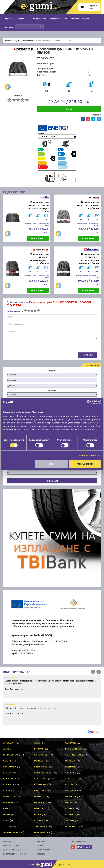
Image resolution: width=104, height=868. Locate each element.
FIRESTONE (41, 766)
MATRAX (39, 796)
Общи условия (43, 850)
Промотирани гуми (38, 18)
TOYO (6, 826)
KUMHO (70, 784)
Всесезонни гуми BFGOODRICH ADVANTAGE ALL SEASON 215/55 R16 (89, 259)
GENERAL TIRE (42, 772)
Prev (93, 672)
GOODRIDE (10, 778)
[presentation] (27, 347)
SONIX (38, 820)
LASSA (7, 790)
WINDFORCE (41, 832)
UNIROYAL (71, 826)
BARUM (39, 748)
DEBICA (38, 760)
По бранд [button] (21, 18)
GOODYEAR (41, 778)
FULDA (7, 772)
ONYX (7, 808)
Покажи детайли (87, 455)
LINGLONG (40, 790)
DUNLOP (70, 760)
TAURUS (70, 820)
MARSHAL (71, 790)
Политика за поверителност (15, 854)
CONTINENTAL (73, 754)
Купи (69, 109)
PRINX (7, 814)
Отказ (52, 464)
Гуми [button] (9, 18)
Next (99, 672)
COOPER (8, 760)
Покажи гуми (52, 481)
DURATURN (10, 766)
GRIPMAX (70, 778)
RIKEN (38, 814)
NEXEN (69, 802)
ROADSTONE (72, 814)
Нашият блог (84, 847)
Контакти (9, 27)
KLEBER (8, 784)
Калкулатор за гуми (58, 18)
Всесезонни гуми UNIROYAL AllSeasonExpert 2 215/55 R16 (39, 259)
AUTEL (7, 748)
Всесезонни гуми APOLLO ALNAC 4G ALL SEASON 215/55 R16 (38, 207)
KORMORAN (41, 784)
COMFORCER (42, 754)
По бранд (7, 841)
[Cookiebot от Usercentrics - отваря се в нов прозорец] (89, 402)
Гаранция (41, 854)
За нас (40, 846)
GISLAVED (71, 772)
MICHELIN (71, 796)
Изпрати (88, 355)
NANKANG (40, 802)
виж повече (38, 238)
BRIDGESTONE (12, 754)
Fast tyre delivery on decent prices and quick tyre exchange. (52, 709)
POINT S (70, 808)
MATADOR (9, 796)
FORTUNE (71, 766)
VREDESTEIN (11, 832)
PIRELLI (38, 808)
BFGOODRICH (73, 748)
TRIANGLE (40, 826)
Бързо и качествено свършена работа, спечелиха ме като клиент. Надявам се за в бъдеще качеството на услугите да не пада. (52, 683)
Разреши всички (85, 464)
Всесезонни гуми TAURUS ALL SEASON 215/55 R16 (88, 205)
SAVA (6, 820)
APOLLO (8, 743)
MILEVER (8, 802)
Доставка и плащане (80, 18)
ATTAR (38, 743)
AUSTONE (71, 743)
